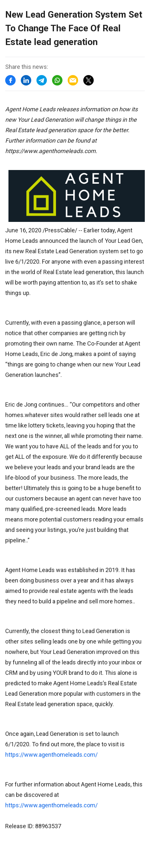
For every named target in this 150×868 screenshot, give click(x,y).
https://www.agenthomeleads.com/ (51, 755)
